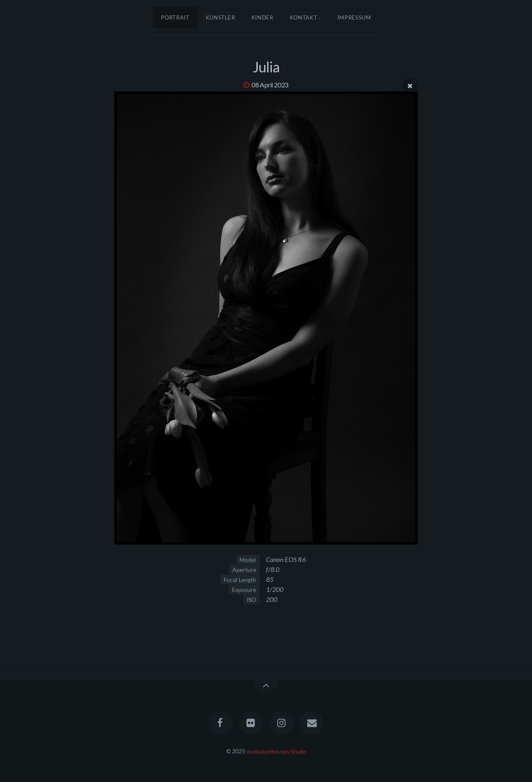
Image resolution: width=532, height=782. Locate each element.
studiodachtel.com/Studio (276, 751)
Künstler (220, 17)
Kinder (262, 17)
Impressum (354, 17)
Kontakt (304, 17)
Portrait (175, 17)
